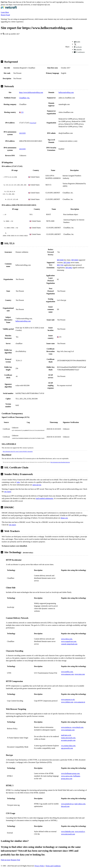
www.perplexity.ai (67, 804)
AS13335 (22, 133)
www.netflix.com (67, 672)
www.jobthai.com (67, 702)
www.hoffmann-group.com (70, 773)
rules (18, 482)
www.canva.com (67, 776)
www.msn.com (80, 674)
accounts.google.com (68, 740)
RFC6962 (69, 268)
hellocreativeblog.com (66, 92)
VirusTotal (33, 123)
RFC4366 (67, 262)
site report (8, 492)
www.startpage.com (68, 730)
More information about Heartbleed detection (60, 462)
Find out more (6, 860)
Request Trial (16, 860)
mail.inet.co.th (66, 735)
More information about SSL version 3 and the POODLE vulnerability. (18, 452)
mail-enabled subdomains (44, 498)
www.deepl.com (78, 727)
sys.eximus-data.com (68, 746)
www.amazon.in (80, 702)
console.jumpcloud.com (69, 644)
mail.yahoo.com (80, 804)
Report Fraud (5, 15)
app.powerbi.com (67, 748)
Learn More (5, 12)
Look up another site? (11, 34)
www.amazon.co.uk (68, 699)
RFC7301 (60, 265)
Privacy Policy (40, 866)
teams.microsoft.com (68, 738)
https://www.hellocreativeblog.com (31, 92)
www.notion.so (66, 727)
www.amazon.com (67, 674)
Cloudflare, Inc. (24, 98)
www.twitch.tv (80, 832)
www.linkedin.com (68, 832)
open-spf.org (37, 485)
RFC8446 (60, 260)
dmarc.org (64, 518)
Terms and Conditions (53, 866)
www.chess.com (67, 639)
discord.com (65, 806)
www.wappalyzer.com (69, 641)
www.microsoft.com (68, 834)
